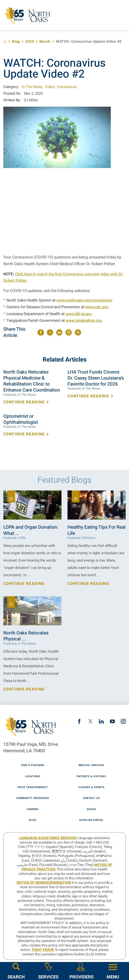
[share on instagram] (69, 332)
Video (50, 87)
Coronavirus (67, 87)
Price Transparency (33, 787)
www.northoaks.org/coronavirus (84, 300)
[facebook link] (79, 721)
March (45, 42)
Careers (33, 809)
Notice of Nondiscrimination (44, 883)
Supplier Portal (91, 820)
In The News (32, 87)
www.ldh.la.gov (79, 314)
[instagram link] (123, 721)
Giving (91, 809)
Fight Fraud (43, 950)
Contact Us (92, 798)
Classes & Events (91, 787)
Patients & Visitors (91, 777)
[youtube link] (112, 721)
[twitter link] (90, 721)
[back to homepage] (5, 42)
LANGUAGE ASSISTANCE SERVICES (48, 838)
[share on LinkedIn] (59, 332)
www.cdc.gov (97, 307)
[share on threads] (78, 332)
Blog (16, 42)
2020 (30, 42)
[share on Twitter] (50, 332)
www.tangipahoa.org (84, 321)
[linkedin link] (101, 721)
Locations (33, 777)
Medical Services (91, 765)
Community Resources (33, 798)
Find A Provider (33, 765)
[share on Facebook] (41, 332)
